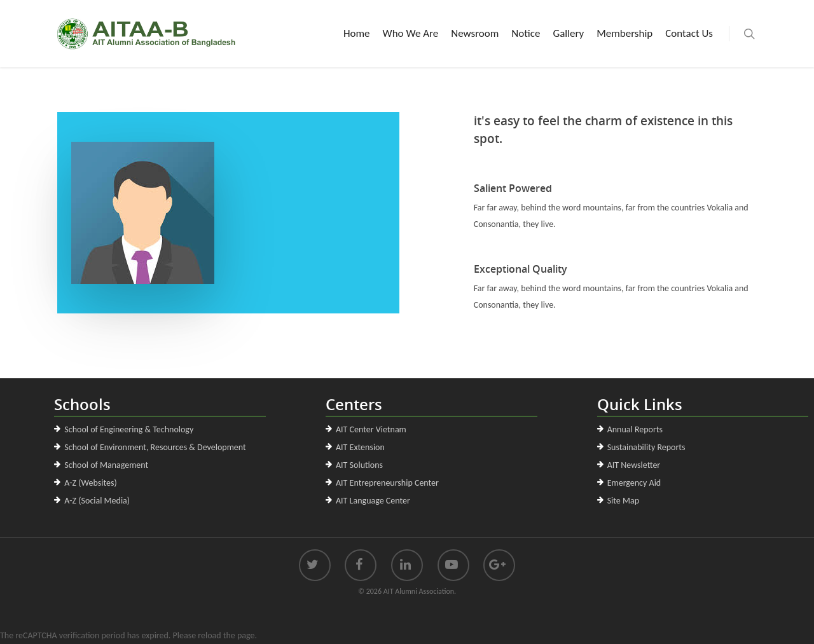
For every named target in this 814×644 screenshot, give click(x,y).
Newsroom (475, 33)
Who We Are (411, 33)
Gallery (568, 33)
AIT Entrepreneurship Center (387, 483)
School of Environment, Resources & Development (155, 447)
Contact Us (689, 33)
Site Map (623, 501)
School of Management (106, 465)
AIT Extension (360, 447)
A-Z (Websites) (90, 483)
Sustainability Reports (646, 447)
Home (357, 33)
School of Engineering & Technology (129, 429)
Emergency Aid (634, 483)
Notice (526, 33)
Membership (624, 33)
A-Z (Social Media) (97, 501)
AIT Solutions (359, 465)
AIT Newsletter (634, 465)
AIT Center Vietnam (371, 429)
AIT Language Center (373, 501)
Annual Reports (635, 429)
